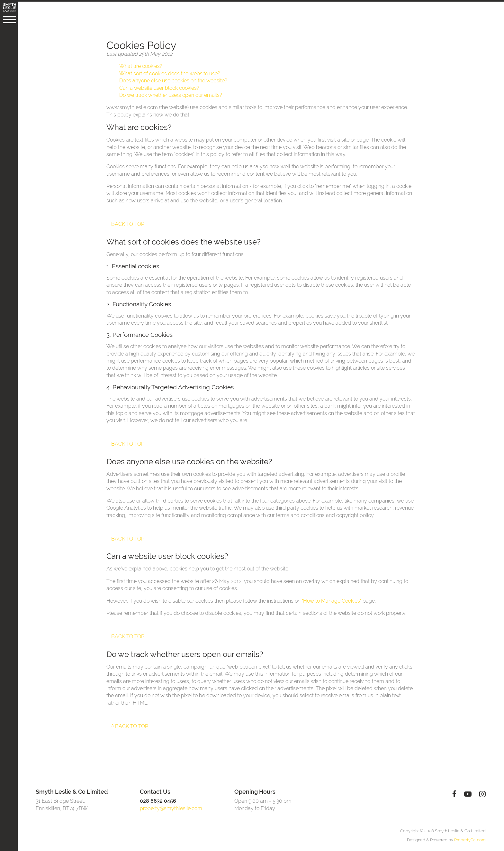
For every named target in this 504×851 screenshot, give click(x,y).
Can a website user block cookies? (160, 86)
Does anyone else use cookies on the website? (174, 79)
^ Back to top (131, 725)
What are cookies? (142, 65)
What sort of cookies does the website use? (171, 72)
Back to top (129, 222)
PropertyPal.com (471, 838)
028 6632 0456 (159, 799)
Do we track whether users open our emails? (172, 93)
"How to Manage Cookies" (333, 599)
